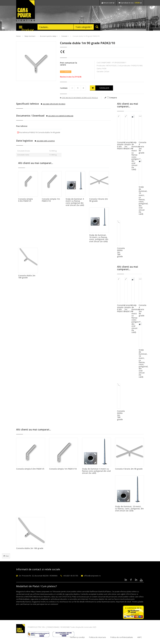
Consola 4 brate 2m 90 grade (99, 200)
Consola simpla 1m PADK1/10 (51, 200)
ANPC (140, 637)
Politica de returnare (98, 637)
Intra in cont (108, 3)
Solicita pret (99, 88)
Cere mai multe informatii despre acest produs (79, 98)
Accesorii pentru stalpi (49, 36)
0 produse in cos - (130, 3)
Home (18, 36)
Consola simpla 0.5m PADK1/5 (25, 200)
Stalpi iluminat (30, 36)
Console (65, 36)
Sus (6, 556)
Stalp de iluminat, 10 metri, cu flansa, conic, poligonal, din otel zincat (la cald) (99, 238)
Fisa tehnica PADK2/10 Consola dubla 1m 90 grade (39, 132)
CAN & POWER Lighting (26, 11)
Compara (112, 98)
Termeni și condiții (77, 637)
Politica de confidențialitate (122, 637)
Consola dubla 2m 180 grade (27, 277)
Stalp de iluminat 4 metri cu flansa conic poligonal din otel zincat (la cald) (75, 202)
